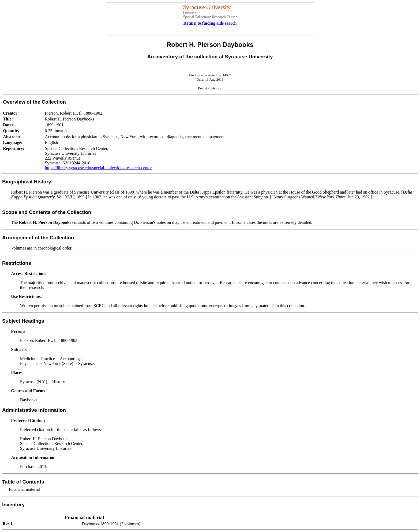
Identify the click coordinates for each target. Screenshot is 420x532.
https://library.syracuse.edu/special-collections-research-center (98, 168)
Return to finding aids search (210, 23)
